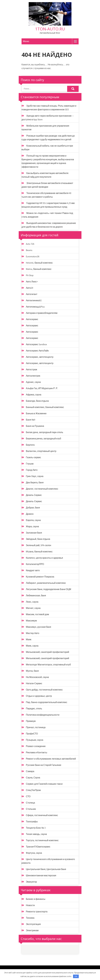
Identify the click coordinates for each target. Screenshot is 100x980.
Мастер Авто (33, 633)
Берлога (30, 445)
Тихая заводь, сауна (36, 834)
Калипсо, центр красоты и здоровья (45, 558)
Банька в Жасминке (36, 413)
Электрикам (32, 930)
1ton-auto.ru (50, 29)
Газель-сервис (34, 457)
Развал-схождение (36, 746)
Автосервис (32, 319)
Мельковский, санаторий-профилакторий (48, 652)
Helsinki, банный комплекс (39, 263)
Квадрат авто (33, 570)
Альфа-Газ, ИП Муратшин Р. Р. (42, 388)
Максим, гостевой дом (38, 614)
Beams (29, 250)
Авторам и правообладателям (42, 313)
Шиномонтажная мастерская (41, 875)
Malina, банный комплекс (39, 269)
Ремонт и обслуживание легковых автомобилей (51, 759)
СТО (28, 796)
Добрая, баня (33, 508)
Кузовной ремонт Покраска (40, 577)
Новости (30, 905)
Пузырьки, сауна (35, 740)
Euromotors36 (33, 256)
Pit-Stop (30, 275)
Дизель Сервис (34, 495)
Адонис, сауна (33, 382)
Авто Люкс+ (32, 282)
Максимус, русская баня (39, 627)
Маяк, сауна (32, 646)
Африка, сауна (34, 395)
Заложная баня (34, 533)
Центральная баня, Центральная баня (46, 869)
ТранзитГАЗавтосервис (38, 847)
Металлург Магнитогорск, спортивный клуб (48, 665)
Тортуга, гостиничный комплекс (42, 840)
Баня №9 (31, 420)
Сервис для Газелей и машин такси (44, 784)
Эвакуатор (31, 882)
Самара (30, 771)
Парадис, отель (34, 709)
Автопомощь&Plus (35, 307)
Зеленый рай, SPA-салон (39, 545)
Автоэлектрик (33, 376)
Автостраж (32, 369)
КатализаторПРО (35, 564)
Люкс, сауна (32, 602)
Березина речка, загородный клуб (44, 439)
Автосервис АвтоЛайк (37, 351)
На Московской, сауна (37, 677)
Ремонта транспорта (37, 912)
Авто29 (30, 288)
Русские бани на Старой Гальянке (44, 765)
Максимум (31, 621)
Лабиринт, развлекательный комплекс (46, 583)
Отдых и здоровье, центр (39, 696)
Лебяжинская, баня (36, 596)
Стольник (31, 809)
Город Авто (32, 470)
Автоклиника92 (34, 300)
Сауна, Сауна (33, 778)
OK (76, 976)
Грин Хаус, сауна (35, 476)
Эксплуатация (33, 924)
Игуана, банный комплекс (39, 552)
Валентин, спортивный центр (41, 451)
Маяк (29, 639)
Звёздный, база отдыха (38, 539)
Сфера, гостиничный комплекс (42, 815)
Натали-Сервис (34, 683)
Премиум (31, 721)
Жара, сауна (32, 526)
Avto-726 (30, 244)
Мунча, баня (32, 671)
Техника (30, 918)
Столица (31, 803)
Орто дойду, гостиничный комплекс (44, 690)
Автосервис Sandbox (37, 344)
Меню (26, 41)
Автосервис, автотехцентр (40, 357)
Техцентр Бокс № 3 (36, 828)
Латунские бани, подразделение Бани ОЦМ (49, 589)
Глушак (30, 464)
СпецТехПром (33, 790)
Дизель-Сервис (34, 501)
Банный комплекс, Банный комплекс (45, 407)
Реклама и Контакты (37, 752)
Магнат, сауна (33, 608)
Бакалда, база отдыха (37, 401)
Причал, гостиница (36, 727)
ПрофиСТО (32, 734)
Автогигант (32, 294)
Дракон (30, 514)
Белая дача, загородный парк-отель (45, 432)
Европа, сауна (33, 520)
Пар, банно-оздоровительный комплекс (47, 702)
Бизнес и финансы (36, 899)
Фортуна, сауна (34, 853)
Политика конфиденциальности (43, 715)
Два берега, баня (35, 483)
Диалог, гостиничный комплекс (42, 489)
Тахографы (32, 822)
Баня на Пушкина (35, 426)
